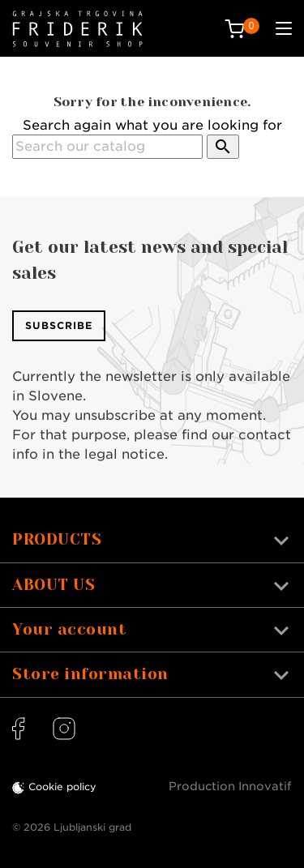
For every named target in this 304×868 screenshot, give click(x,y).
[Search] (107, 147)
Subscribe (59, 325)
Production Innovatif (230, 786)
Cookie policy (62, 787)
